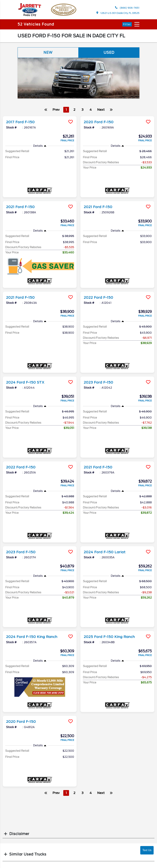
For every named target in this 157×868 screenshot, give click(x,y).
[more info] (40, 117)
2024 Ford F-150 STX (26, 382)
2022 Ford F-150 (99, 297)
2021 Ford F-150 (21, 207)
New (48, 53)
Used (109, 53)
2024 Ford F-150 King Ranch (32, 636)
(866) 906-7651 (127, 8)
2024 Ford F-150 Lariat (105, 551)
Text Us (147, 850)
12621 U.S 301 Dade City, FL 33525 (118, 13)
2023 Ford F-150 (99, 382)
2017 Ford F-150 (21, 122)
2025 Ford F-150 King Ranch (110, 636)
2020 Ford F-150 (99, 122)
